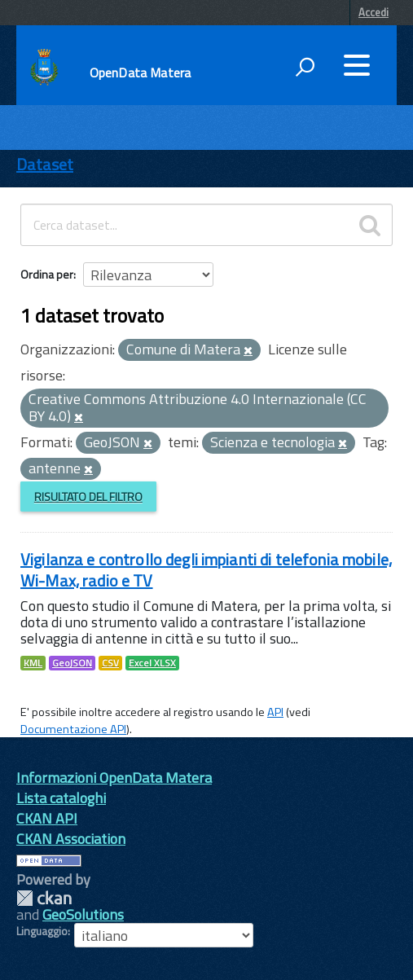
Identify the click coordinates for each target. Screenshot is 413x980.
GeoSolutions (83, 914)
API (275, 712)
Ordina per (47, 274)
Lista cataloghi (61, 798)
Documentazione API (73, 729)
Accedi (373, 12)
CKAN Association (71, 839)
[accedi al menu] (357, 65)
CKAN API (47, 818)
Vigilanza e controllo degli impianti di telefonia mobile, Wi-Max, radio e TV (206, 570)
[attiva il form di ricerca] (305, 67)
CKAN (44, 898)
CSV (110, 663)
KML (33, 663)
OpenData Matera (140, 73)
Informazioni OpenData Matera (114, 778)
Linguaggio (42, 931)
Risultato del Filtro (88, 497)
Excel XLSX (152, 663)
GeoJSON (72, 663)
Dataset (45, 164)
